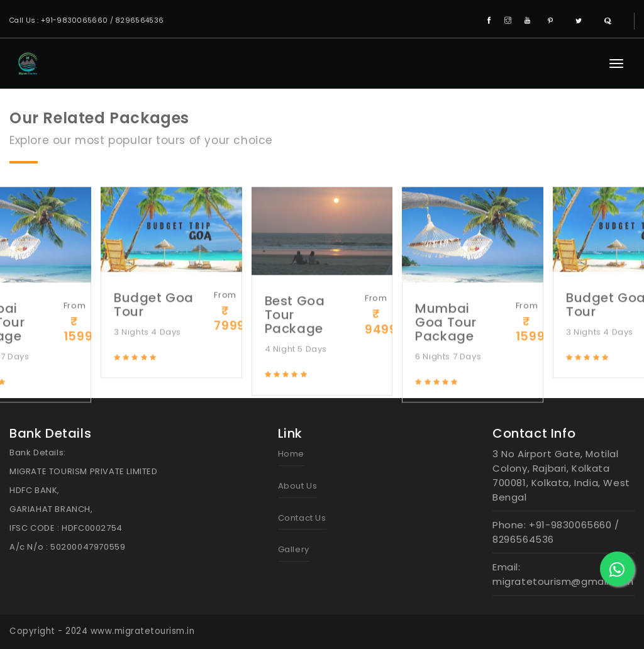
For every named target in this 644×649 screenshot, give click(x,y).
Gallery (294, 549)
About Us (298, 486)
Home (291, 454)
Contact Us (302, 518)
